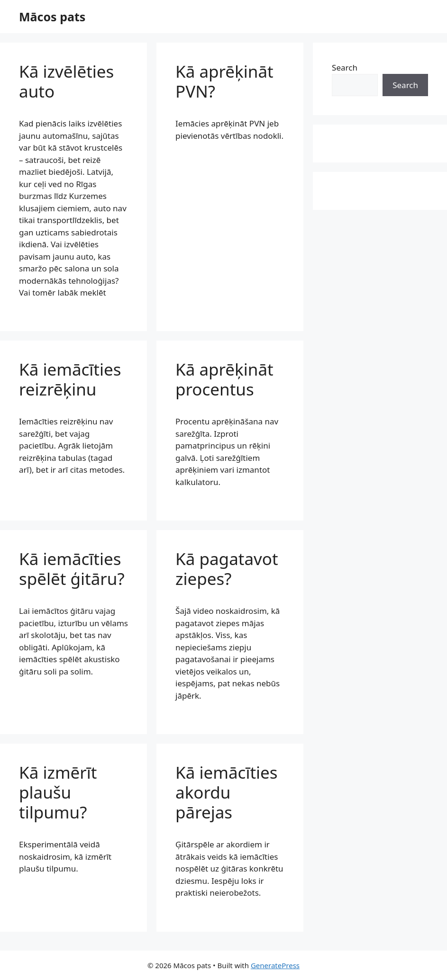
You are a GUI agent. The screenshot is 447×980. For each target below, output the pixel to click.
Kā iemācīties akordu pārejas (227, 792)
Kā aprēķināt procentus (224, 379)
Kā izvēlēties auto (66, 81)
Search (345, 67)
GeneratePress (275, 965)
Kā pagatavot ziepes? (227, 569)
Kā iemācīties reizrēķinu (70, 379)
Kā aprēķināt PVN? (224, 81)
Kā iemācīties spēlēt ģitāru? (72, 569)
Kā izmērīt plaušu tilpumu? (58, 792)
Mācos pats (52, 17)
